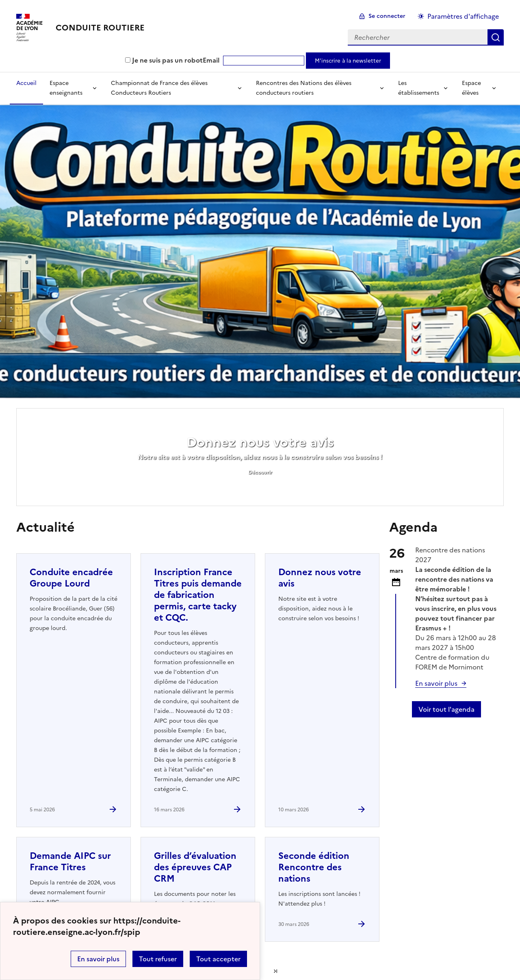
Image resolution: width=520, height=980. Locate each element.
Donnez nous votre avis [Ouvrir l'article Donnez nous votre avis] (320, 578)
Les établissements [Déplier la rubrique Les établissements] (419, 88)
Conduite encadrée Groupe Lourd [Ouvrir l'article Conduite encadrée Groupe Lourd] (71, 578)
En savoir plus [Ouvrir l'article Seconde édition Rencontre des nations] (436, 683)
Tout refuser (158, 959)
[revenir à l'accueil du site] (100, 28)
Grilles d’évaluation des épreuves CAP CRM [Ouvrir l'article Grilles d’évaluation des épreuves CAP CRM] (195, 867)
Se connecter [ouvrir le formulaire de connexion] (387, 16)
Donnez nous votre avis (260, 442)
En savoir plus (98, 959)
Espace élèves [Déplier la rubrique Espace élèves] (471, 88)
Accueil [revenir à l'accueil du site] (26, 83)
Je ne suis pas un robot (164, 60)
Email (211, 60)
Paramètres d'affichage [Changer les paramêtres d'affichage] (463, 16)
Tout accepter (218, 959)
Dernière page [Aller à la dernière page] (275, 971)
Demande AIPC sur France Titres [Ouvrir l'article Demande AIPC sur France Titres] (70, 862)
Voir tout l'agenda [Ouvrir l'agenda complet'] (446, 709)
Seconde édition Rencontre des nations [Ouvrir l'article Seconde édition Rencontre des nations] (314, 867)
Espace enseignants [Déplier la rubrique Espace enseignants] (66, 88)
